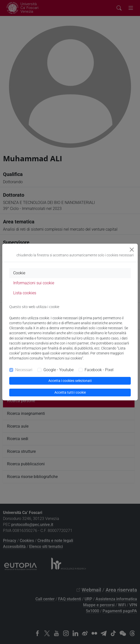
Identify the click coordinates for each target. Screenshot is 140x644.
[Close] (132, 250)
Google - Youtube (59, 370)
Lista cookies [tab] (25, 293)
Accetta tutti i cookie (70, 392)
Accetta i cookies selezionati (70, 381)
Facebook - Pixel (99, 370)
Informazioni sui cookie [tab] (34, 283)
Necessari (24, 370)
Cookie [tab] (19, 273)
